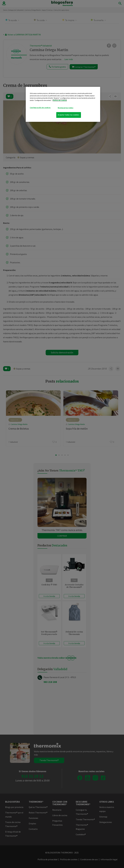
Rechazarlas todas (66, 108)
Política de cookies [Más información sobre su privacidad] (60, 100)
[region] (63, 104)
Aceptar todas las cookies (69, 115)
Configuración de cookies (40, 108)
